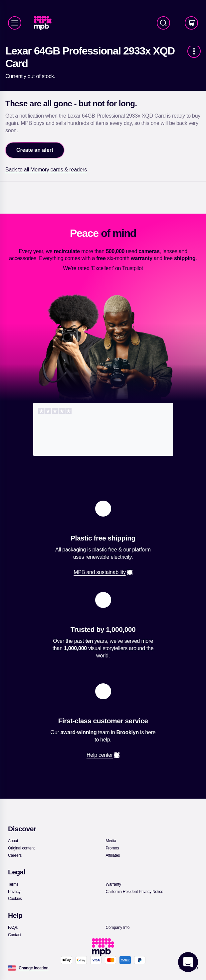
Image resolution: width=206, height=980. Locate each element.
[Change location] (34, 968)
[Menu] (15, 23)
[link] (45, 23)
